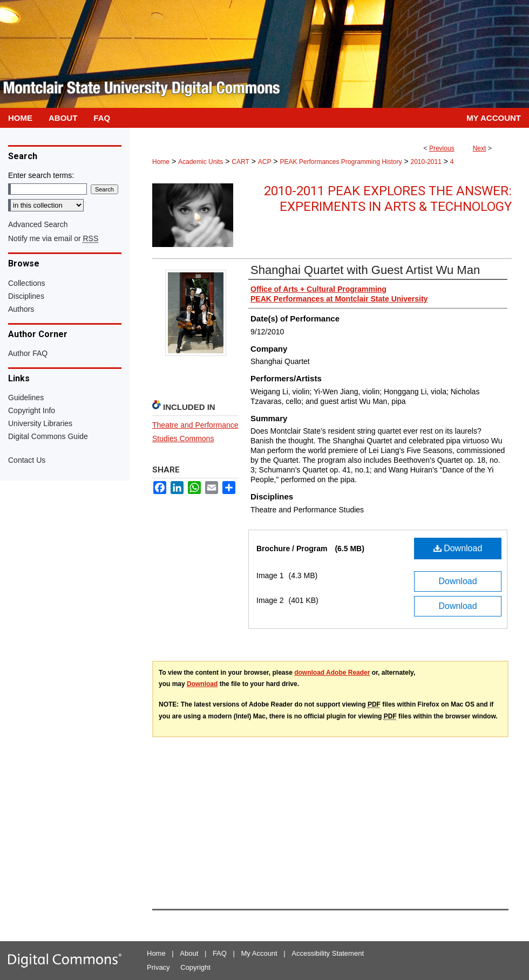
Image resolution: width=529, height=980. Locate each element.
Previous (442, 148)
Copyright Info (32, 410)
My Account (259, 953)
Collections (26, 283)
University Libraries (40, 423)
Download (458, 548)
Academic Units (201, 162)
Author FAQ (28, 353)
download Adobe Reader (332, 673)
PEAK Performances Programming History (341, 162)
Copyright (195, 967)
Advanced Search (38, 224)
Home (161, 162)
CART (240, 162)
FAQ (220, 953)
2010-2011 (426, 162)
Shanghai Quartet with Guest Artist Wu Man (365, 270)
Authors (21, 309)
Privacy (158, 967)
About (189, 953)
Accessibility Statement (328, 953)
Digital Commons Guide (48, 436)
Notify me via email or (53, 238)
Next (480, 148)
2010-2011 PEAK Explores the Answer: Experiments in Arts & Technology (388, 199)
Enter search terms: (41, 175)
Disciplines (26, 296)
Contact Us (27, 460)
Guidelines (26, 398)
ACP (265, 162)
